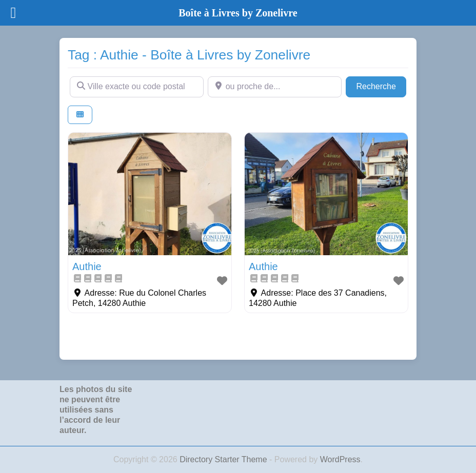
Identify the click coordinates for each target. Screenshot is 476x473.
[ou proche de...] (275, 87)
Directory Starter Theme (224, 459)
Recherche (381, 85)
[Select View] (80, 115)
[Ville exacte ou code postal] (137, 87)
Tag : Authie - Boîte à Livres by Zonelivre (189, 55)
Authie (87, 266)
